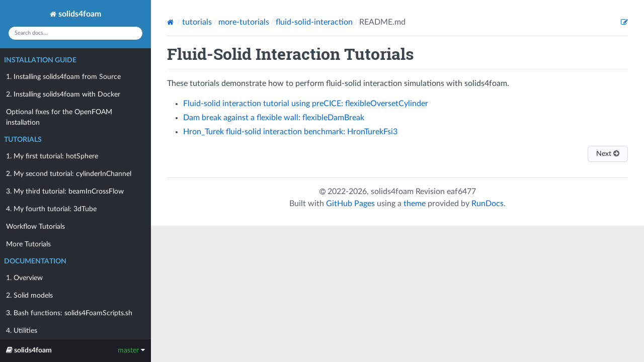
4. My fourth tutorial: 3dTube (51, 209)
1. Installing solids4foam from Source (63, 77)
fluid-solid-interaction (314, 22)
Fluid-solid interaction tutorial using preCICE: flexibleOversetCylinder (306, 104)
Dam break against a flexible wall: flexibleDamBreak (274, 118)
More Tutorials (28, 244)
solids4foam (75, 14)
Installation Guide (40, 60)
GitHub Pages (350, 204)
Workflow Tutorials (35, 227)
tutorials (197, 22)
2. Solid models (29, 296)
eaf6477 (461, 192)
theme (415, 204)
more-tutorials (244, 22)
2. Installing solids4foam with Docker (63, 95)
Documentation (35, 261)
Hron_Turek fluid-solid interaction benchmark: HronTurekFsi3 (290, 132)
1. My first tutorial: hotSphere (52, 156)
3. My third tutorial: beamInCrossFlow (65, 192)
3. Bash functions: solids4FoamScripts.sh (69, 313)
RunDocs (488, 204)
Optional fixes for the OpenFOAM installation (59, 117)
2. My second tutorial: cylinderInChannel (69, 174)
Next (608, 154)
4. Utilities (22, 331)
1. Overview (24, 278)
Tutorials (23, 140)
